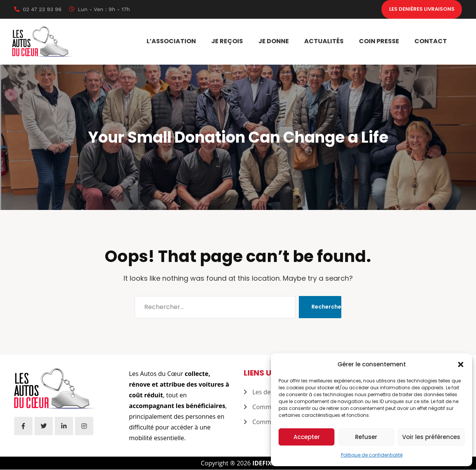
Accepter (307, 437)
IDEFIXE (264, 463)
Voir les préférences (431, 437)
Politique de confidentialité (372, 455)
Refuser (366, 437)
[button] (461, 364)
